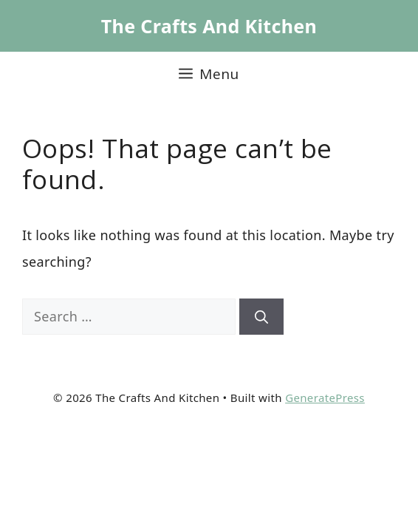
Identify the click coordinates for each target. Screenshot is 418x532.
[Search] (261, 317)
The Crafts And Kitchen (209, 26)
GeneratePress (325, 398)
